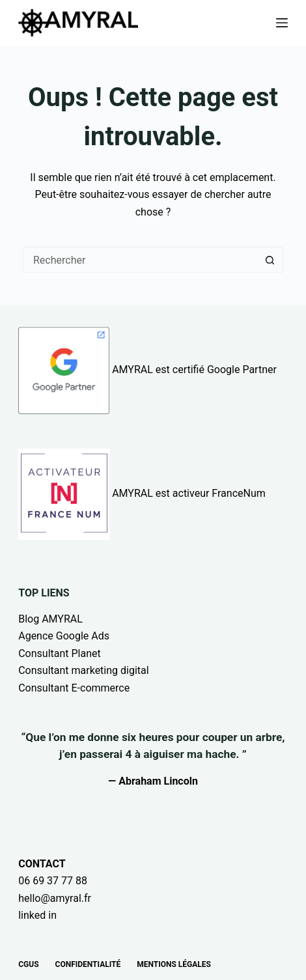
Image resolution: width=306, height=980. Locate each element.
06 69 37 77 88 (53, 881)
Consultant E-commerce (74, 688)
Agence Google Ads (64, 636)
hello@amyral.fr (55, 898)
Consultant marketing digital (83, 670)
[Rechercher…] (140, 260)
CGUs (28, 964)
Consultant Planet (60, 653)
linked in (37, 915)
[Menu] (282, 23)
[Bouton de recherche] (270, 260)
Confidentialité (88, 964)
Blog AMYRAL (50, 619)
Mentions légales (174, 964)
